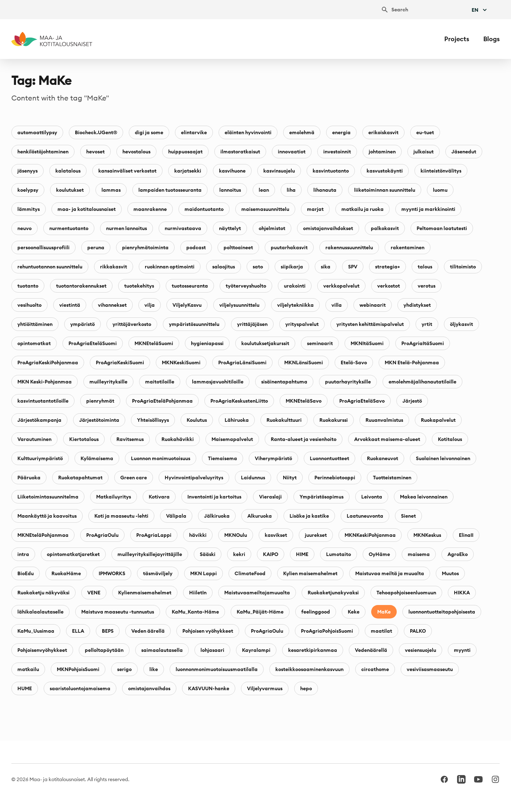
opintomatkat (34, 343)
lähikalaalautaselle (40, 612)
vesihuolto (29, 305)
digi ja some (149, 132)
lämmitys (29, 209)
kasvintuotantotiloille (43, 401)
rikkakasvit (114, 267)
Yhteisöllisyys (153, 420)
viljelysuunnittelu (239, 305)
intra (23, 554)
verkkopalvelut (341, 286)
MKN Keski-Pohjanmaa (45, 382)
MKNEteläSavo (304, 401)
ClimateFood (250, 573)
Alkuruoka (260, 516)
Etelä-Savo (354, 363)
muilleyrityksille (108, 382)
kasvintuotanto (331, 171)
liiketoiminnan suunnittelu (385, 190)
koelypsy (28, 190)
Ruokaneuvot (383, 458)
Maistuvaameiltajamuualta (257, 593)
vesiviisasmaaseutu (430, 669)
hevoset (95, 152)
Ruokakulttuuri (284, 420)
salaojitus (224, 267)
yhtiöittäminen (35, 324)
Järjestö (412, 401)
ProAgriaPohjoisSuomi (327, 631)
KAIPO (271, 554)
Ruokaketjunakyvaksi (333, 593)
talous (425, 267)
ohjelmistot (272, 228)
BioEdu (26, 573)
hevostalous (136, 152)
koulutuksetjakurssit (265, 343)
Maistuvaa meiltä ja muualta (390, 573)
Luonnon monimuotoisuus (161, 458)
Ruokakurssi (334, 420)
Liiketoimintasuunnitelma (48, 497)
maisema (419, 554)
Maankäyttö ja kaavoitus (47, 516)
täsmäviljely (158, 573)
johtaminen (382, 152)
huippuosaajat (185, 152)
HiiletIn (198, 593)
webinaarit (373, 305)
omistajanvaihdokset (328, 228)
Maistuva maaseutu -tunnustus (118, 612)
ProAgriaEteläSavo (362, 401)
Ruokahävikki (178, 439)
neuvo (24, 228)
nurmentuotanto (69, 228)
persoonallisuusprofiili (43, 247)
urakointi (295, 286)
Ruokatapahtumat (80, 478)
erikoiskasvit (383, 132)
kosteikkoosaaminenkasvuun (309, 669)
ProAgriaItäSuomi (423, 343)
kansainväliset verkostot (127, 171)
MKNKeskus (427, 535)
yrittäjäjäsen (252, 324)
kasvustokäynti (385, 171)
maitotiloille (160, 382)
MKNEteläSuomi (154, 343)
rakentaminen (408, 247)
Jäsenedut (464, 152)
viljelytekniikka (295, 305)
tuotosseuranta (190, 286)
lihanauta (325, 190)
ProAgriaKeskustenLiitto (239, 401)
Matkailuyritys (114, 497)
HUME (25, 688)
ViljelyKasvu (187, 305)
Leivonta (372, 497)
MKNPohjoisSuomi (78, 669)
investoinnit (337, 152)
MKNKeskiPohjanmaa (370, 535)
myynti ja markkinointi (428, 209)
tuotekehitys (139, 286)
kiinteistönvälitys (441, 171)
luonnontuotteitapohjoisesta (442, 612)
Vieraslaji (270, 497)
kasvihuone (232, 171)
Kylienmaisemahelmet (145, 593)
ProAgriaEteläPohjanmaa (162, 401)
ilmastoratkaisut (240, 152)
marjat (315, 209)
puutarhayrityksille (348, 382)
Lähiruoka (237, 420)
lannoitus (230, 190)
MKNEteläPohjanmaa (43, 535)
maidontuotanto (204, 209)
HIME (302, 554)
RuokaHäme (66, 573)
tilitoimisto (463, 267)
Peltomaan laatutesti (442, 228)
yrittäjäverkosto (132, 324)
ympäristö (83, 324)
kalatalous (68, 171)
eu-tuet (425, 132)
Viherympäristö (273, 458)
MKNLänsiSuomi (304, 363)
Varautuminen (34, 439)
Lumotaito (339, 554)
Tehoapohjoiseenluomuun (406, 593)
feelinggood (316, 612)
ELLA (78, 631)
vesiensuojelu (421, 650)
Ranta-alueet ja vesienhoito (304, 439)
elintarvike (194, 132)
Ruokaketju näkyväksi (43, 593)
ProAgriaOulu (102, 535)
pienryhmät (100, 401)
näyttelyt (230, 228)
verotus (427, 286)
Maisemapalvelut (232, 439)
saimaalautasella (162, 650)
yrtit (427, 324)
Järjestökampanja (39, 420)
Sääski (208, 554)
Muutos (450, 573)
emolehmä (302, 132)
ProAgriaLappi (154, 535)
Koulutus (197, 420)
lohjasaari (212, 650)
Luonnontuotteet (329, 458)
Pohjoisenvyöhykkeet (42, 650)
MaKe (384, 612)
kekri (239, 554)
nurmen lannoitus (127, 228)
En (480, 10)
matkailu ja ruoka (362, 209)
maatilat (381, 631)
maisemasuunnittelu (265, 209)
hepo (306, 688)
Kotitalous (450, 439)
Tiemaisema (222, 458)
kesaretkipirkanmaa (313, 650)
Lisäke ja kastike (309, 516)
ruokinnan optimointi (170, 267)
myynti (462, 650)
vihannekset (112, 305)
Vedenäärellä (371, 650)
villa (337, 305)
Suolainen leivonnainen (443, 458)
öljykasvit (461, 324)
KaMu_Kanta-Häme (195, 612)
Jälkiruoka (217, 516)
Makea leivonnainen (424, 497)
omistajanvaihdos (149, 688)
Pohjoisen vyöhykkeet (208, 631)
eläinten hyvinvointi (248, 132)
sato (258, 267)
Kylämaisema (97, 458)
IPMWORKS (112, 573)
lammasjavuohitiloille (218, 382)
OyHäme (379, 554)
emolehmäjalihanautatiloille (422, 382)
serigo (124, 669)
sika (326, 267)
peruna (96, 247)
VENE (94, 593)
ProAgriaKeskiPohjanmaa (48, 363)
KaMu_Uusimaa (36, 631)
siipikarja (292, 267)
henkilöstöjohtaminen (43, 152)
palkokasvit (385, 228)
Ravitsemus (130, 439)
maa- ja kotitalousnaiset (87, 209)
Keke (354, 612)
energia (341, 132)
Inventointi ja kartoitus (214, 497)
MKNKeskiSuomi (181, 363)
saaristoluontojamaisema (80, 688)
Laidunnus (253, 478)
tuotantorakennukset (81, 286)
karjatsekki (188, 171)
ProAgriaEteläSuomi (93, 343)
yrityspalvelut (302, 324)
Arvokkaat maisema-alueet (387, 439)
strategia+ (388, 267)
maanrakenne (150, 209)
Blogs (491, 39)
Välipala (176, 516)
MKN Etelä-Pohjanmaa (412, 363)
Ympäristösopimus (322, 497)
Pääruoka (29, 478)
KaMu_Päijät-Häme (260, 612)
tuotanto (28, 286)
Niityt (290, 478)
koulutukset (70, 190)
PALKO (418, 631)
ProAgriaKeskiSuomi (120, 363)
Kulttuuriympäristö (40, 458)
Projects (457, 39)
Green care (134, 478)
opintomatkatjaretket (73, 554)
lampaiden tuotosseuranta (170, 190)
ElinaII (466, 535)
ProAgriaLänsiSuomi (242, 363)
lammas (111, 190)
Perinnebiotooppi (335, 478)
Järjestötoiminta (99, 420)
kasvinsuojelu (279, 171)
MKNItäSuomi (367, 343)
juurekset (316, 535)
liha (291, 190)
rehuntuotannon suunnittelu (50, 267)
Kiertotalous (84, 439)
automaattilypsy (37, 132)
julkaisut (424, 152)
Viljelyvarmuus (265, 688)
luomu (440, 190)
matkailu (28, 669)
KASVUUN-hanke (209, 688)
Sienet (408, 516)
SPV (353, 267)
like (154, 669)
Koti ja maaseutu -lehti (121, 516)
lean (264, 190)
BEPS (108, 631)
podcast (196, 247)
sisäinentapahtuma (284, 382)
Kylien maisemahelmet (310, 573)
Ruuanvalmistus (384, 420)
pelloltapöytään (104, 650)
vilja (150, 305)
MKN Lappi (204, 573)
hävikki (198, 535)
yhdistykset (417, 305)
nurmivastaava (183, 228)
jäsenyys (28, 171)
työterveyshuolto (246, 286)
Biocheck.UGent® (96, 132)
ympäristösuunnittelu (194, 324)
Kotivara (159, 497)
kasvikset (276, 535)
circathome (375, 669)
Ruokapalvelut (438, 420)
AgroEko (458, 554)
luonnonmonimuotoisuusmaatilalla (217, 669)
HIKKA (462, 593)
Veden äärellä (148, 631)
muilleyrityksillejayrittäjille (150, 554)
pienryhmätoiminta (145, 247)
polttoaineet (238, 247)
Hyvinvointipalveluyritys (194, 478)
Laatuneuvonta (365, 516)
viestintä (70, 305)
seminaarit (320, 343)
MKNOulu (236, 535)
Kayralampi (256, 650)
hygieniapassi (207, 343)
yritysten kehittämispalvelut (370, 324)
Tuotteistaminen (392, 478)
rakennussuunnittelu (349, 247)
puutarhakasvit (289, 247)
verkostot (389, 286)
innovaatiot (292, 152)
